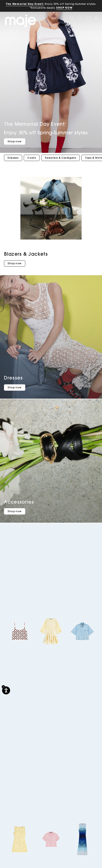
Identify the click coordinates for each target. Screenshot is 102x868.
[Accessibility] (6, 690)
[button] (80, 18)
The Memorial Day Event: (25, 4)
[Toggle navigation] (96, 18)
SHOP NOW (64, 8)
